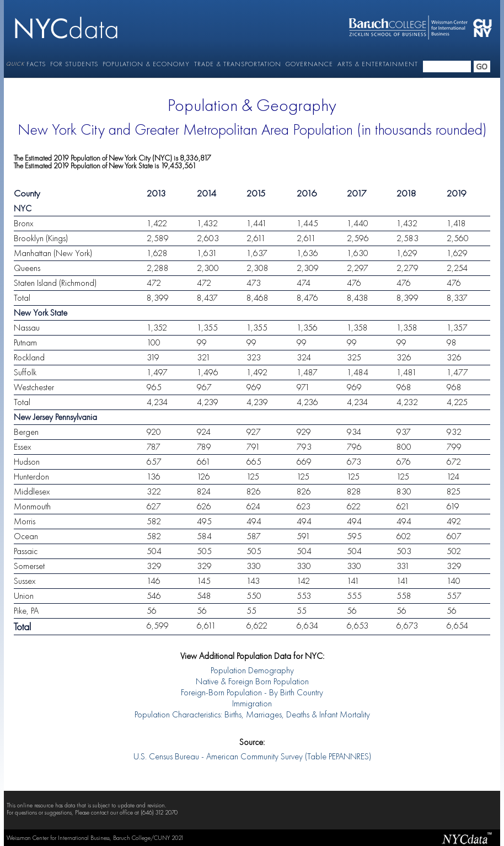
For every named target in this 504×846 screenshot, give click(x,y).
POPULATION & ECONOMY (146, 64)
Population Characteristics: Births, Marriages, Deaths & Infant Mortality (252, 715)
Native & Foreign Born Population (252, 682)
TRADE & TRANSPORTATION (238, 64)
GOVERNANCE (309, 64)
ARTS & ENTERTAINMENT (378, 64)
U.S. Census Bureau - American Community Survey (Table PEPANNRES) (252, 757)
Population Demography (252, 671)
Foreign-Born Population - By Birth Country (252, 693)
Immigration (252, 704)
